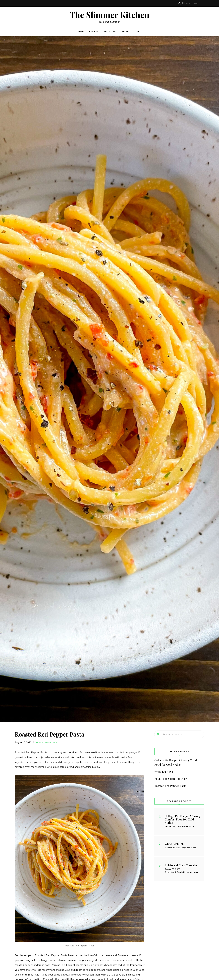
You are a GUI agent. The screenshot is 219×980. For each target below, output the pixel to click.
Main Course (44, 743)
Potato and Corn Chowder (171, 779)
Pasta (57, 743)
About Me (110, 31)
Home (81, 31)
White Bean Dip (164, 772)
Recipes (94, 31)
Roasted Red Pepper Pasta (170, 786)
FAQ (139, 31)
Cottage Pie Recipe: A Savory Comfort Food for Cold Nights (178, 762)
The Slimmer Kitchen (110, 15)
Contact (126, 31)
